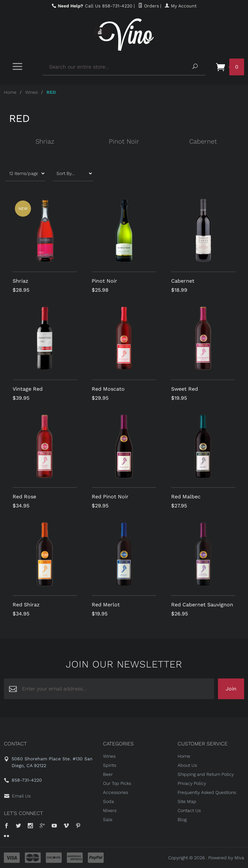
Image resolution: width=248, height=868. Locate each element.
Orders (149, 6)
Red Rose (24, 497)
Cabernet (203, 141)
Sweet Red (185, 389)
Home (10, 92)
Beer (108, 774)
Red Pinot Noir (110, 497)
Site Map (187, 801)
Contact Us (189, 810)
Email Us (21, 796)
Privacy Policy (192, 783)
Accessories (116, 792)
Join (231, 689)
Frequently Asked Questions (207, 792)
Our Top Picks (117, 783)
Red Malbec (186, 497)
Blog (182, 819)
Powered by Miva (226, 858)
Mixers (110, 810)
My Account (181, 6)
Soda (108, 801)
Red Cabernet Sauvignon (202, 605)
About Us (187, 765)
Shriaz (45, 141)
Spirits (110, 765)
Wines (31, 92)
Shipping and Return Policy (206, 774)
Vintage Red (28, 389)
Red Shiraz (26, 605)
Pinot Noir (124, 141)
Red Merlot (106, 605)
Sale (108, 819)
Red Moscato (108, 389)
